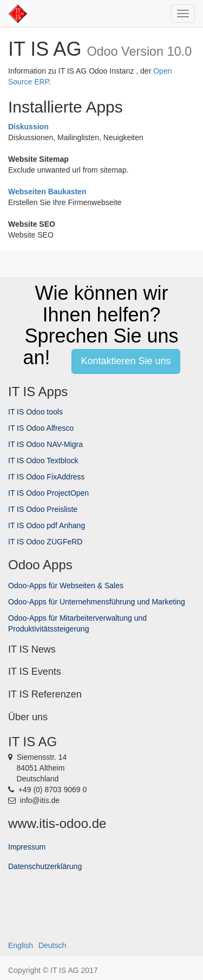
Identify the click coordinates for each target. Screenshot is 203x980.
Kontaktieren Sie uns (126, 361)
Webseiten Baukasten (47, 192)
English (21, 945)
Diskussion (28, 127)
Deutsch (52, 945)
